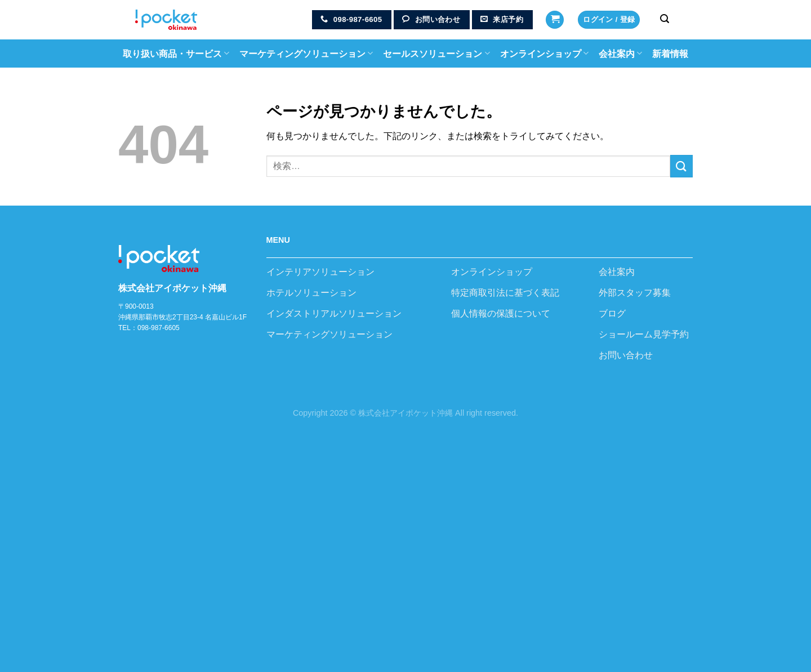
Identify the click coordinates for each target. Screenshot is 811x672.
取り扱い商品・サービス (176, 53)
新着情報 (670, 54)
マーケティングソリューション (306, 53)
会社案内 (620, 53)
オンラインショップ (544, 53)
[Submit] (681, 166)
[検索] (665, 19)
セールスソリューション (436, 53)
